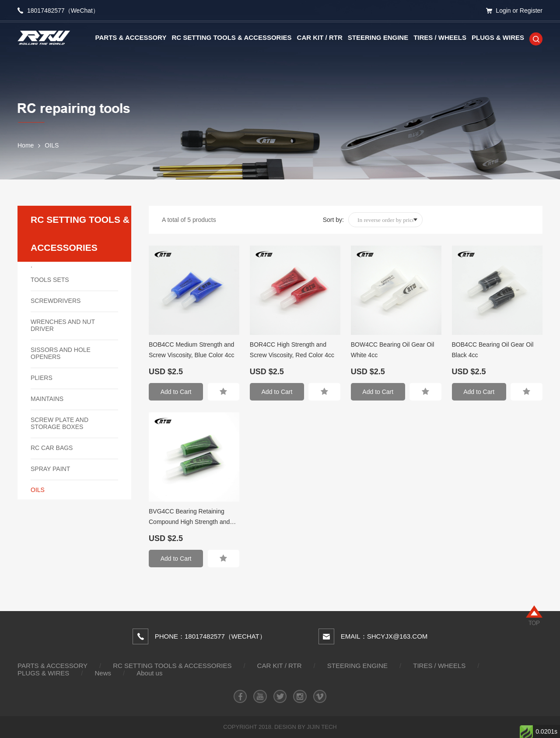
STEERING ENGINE (378, 37)
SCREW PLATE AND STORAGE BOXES (59, 423)
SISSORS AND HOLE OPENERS (61, 353)
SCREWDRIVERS (56, 301)
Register (531, 11)
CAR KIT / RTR (320, 37)
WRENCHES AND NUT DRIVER (63, 325)
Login (503, 11)
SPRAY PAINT (50, 469)
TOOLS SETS (50, 280)
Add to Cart (176, 392)
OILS (52, 145)
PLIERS (42, 378)
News (103, 673)
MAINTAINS (47, 399)
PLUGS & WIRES (498, 37)
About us (149, 673)
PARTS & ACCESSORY (131, 37)
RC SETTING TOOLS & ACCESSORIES (231, 37)
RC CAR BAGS (52, 448)
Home (26, 145)
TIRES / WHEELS (440, 37)
